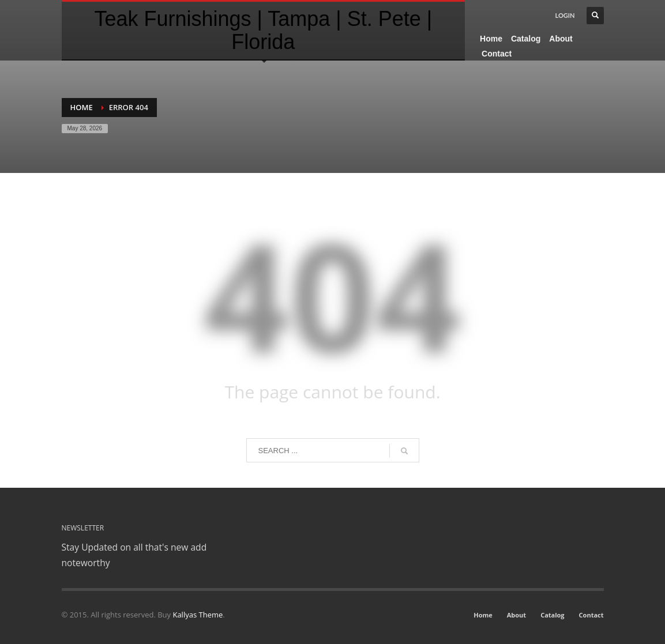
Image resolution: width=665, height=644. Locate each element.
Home (82, 107)
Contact (591, 615)
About (516, 615)
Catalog (552, 615)
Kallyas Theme (198, 615)
